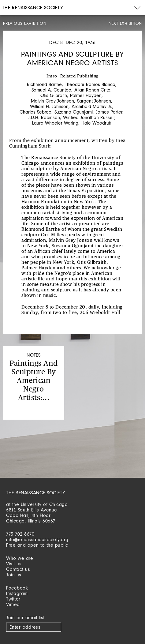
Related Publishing (79, 76)
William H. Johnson (49, 106)
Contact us (18, 569)
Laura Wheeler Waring (55, 123)
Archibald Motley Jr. (92, 106)
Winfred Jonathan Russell (89, 117)
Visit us (14, 564)
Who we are (20, 558)
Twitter (13, 599)
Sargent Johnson (94, 101)
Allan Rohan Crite (92, 90)
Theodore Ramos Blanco (90, 84)
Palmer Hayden (86, 95)
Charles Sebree (35, 112)
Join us (14, 575)
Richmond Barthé (44, 84)
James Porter (109, 112)
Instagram (17, 593)
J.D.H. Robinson (44, 117)
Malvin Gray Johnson (52, 101)
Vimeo (13, 604)
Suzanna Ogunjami (74, 112)
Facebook (17, 588)
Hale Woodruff (96, 123)
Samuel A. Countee (51, 90)
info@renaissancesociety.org (37, 539)
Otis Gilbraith (54, 95)
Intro (52, 76)
